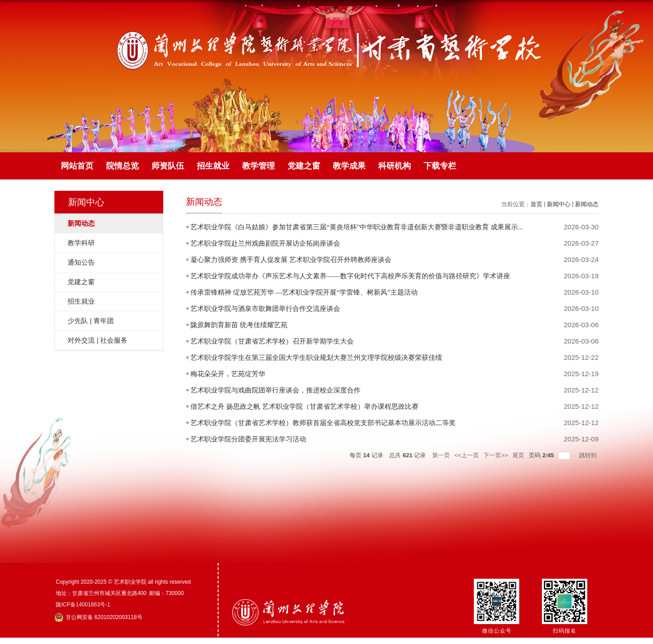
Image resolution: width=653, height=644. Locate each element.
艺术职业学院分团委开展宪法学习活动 (248, 439)
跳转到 (589, 455)
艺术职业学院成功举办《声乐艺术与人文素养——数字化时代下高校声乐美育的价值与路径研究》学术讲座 (350, 276)
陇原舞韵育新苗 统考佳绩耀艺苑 (239, 325)
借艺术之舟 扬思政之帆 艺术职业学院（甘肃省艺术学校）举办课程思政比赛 (305, 407)
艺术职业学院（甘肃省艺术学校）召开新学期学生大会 (272, 341)
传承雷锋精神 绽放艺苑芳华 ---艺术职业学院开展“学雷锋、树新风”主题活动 (304, 292)
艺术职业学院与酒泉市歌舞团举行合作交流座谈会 (265, 309)
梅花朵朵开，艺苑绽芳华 (228, 374)
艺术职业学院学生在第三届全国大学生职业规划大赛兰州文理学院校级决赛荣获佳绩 (316, 358)
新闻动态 (587, 204)
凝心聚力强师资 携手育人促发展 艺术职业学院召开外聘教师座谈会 (291, 260)
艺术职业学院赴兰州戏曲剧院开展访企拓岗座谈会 (265, 243)
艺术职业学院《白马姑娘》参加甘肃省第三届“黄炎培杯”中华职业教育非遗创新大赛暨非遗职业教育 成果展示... (357, 227)
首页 (536, 204)
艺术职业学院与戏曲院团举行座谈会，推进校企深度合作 (275, 390)
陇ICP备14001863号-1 (83, 605)
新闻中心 (559, 204)
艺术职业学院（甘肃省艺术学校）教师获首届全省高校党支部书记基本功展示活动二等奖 (323, 423)
